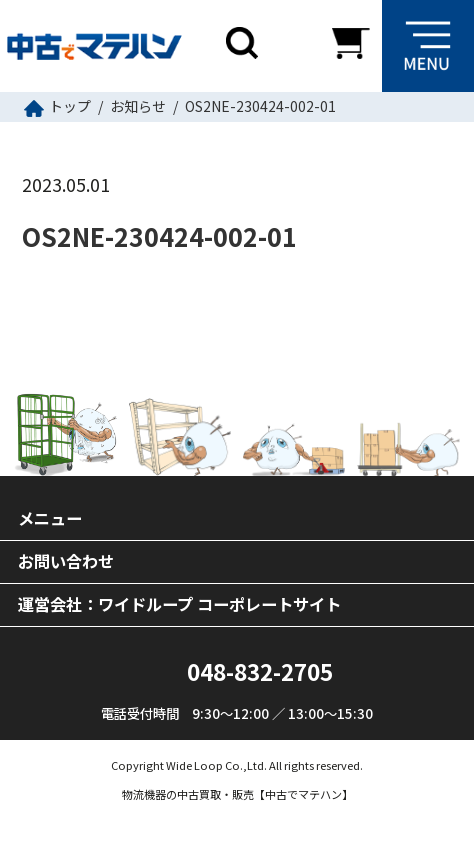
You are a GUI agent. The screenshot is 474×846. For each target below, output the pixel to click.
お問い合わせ (66, 561)
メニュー (50, 518)
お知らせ (138, 106)
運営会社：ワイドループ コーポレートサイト (179, 604)
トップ (70, 106)
